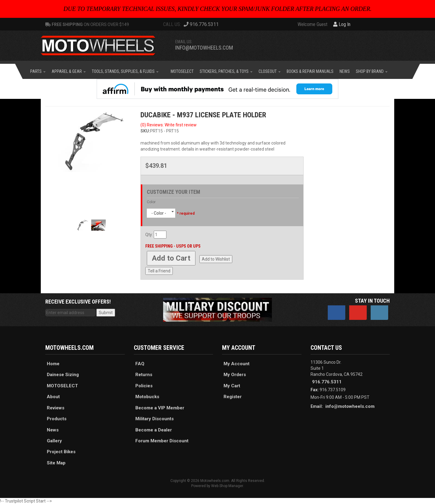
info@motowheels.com (204, 48)
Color (151, 202)
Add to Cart (171, 258)
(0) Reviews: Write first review (169, 125)
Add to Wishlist (216, 259)
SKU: (145, 131)
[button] (38, 71)
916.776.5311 (327, 382)
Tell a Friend (159, 271)
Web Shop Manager (227, 486)
